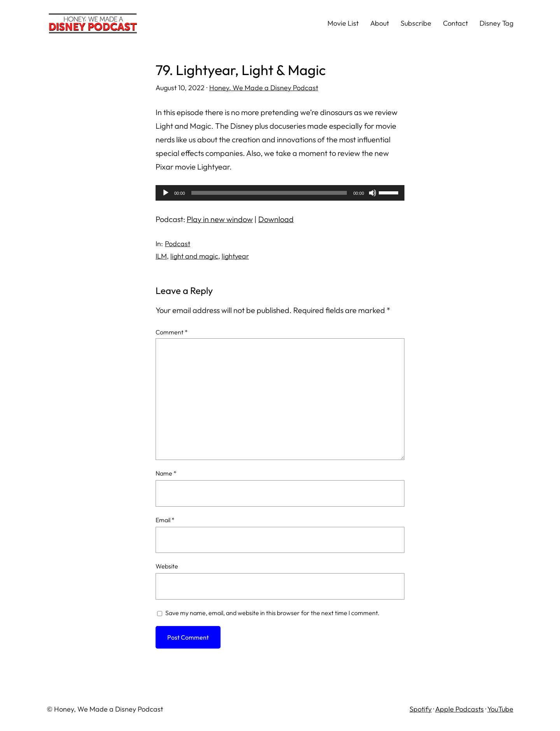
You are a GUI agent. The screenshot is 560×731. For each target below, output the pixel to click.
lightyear (235, 256)
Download (276, 219)
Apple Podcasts (459, 709)
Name (166, 473)
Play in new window (220, 219)
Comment (172, 332)
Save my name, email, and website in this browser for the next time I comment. (272, 613)
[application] (280, 193)
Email (165, 520)
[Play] (166, 193)
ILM (161, 256)
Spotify (421, 709)
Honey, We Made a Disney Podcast (264, 88)
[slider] (269, 193)
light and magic (194, 256)
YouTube (500, 709)
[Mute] (373, 193)
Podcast (178, 244)
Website (167, 566)
